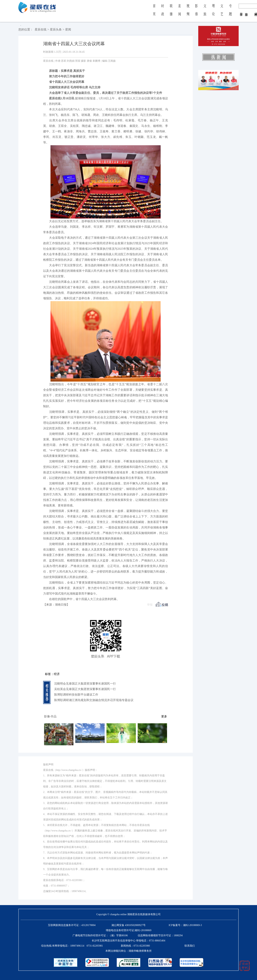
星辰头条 (56, 29)
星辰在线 (41, 29)
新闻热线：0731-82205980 (135, 946)
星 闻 (179, 12)
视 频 (188, 12)
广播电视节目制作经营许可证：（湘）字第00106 (100, 935)
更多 (164, 716)
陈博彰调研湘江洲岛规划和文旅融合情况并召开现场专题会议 (94, 700)
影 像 (196, 12)
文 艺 (222, 12)
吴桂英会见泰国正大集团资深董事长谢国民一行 (85, 689)
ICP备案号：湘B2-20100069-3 (185, 925)
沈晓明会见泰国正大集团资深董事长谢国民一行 (85, 684)
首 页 (154, 12)
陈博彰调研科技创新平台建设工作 (76, 695)
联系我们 (190, 946)
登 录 (241, 11)
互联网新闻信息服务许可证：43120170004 (72, 925)
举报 (150, 605)
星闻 (68, 29)
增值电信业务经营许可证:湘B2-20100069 (129, 930)
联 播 (171, 12)
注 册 (246, 11)
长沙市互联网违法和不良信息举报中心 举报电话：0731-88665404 (128, 941)
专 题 (230, 12)
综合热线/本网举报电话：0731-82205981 (72, 946)
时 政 (163, 12)
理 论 (213, 12)
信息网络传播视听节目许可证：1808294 (160, 935)
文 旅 (205, 12)
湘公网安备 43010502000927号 (128, 925)
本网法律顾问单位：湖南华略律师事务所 (128, 951)
